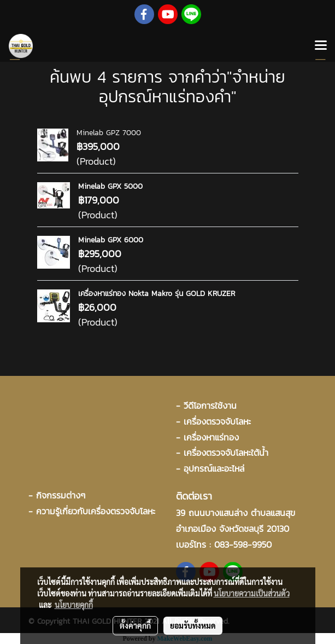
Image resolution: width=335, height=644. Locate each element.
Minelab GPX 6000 (111, 240)
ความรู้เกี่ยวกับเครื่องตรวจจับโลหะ (96, 511)
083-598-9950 (243, 544)
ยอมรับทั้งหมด (193, 625)
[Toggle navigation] (321, 46)
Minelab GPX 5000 (110, 186)
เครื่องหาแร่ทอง (211, 437)
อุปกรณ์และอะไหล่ (214, 468)
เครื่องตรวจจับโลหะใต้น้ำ (226, 452)
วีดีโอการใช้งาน (210, 405)
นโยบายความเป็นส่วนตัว (252, 593)
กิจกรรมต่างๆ (61, 495)
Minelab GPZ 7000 (109, 133)
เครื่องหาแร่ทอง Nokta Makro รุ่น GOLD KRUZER (157, 294)
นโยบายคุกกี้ (74, 605)
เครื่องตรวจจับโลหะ (217, 421)
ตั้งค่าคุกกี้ (135, 625)
